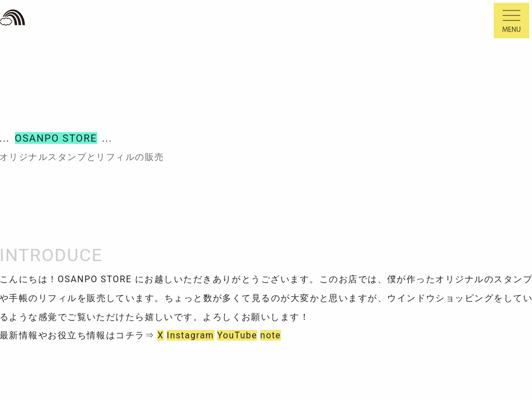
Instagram (190, 335)
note (271, 335)
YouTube (237, 335)
